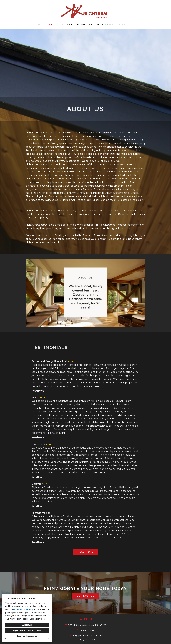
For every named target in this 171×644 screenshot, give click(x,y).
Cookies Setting (91, 640)
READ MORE (85, 552)
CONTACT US (86, 596)
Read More (39, 391)
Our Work (67, 25)
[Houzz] (81, 619)
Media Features (106, 25)
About (53, 25)
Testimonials (85, 25)
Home (42, 25)
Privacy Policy (79, 640)
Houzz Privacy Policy (23, 609)
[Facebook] (86, 619)
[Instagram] (90, 619)
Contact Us (126, 25)
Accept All (27, 625)
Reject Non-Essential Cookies (27, 631)
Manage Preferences (27, 636)
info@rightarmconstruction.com (87, 636)
